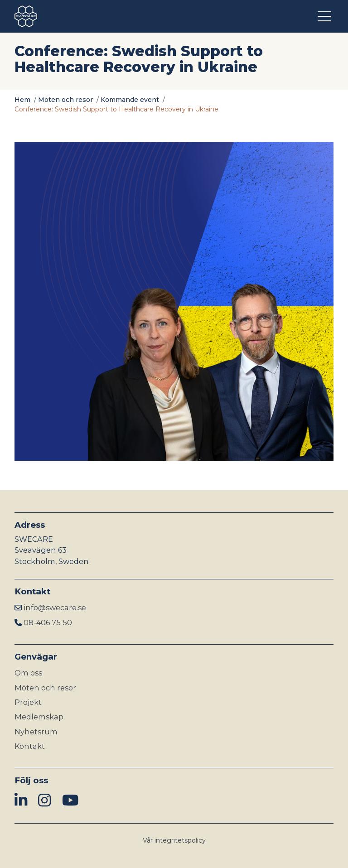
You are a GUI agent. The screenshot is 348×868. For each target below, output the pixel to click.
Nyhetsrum (36, 732)
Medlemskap (39, 717)
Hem (22, 100)
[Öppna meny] (326, 16)
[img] (21, 801)
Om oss (28, 673)
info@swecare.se (55, 608)
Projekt (28, 702)
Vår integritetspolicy (174, 840)
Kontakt (30, 746)
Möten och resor (65, 100)
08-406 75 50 (48, 622)
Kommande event (130, 100)
